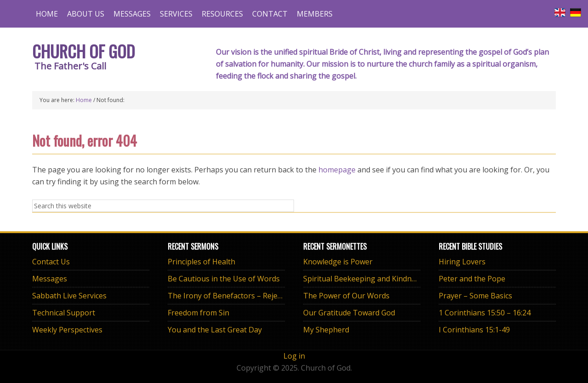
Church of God (84, 51)
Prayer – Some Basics (475, 296)
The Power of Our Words (346, 296)
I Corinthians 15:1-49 (474, 330)
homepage (337, 170)
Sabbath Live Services (69, 296)
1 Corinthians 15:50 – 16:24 (485, 313)
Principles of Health (201, 262)
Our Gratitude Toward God (349, 313)
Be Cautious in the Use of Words (224, 279)
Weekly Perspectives (67, 330)
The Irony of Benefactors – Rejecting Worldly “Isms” (257, 296)
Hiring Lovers (462, 262)
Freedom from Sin (198, 313)
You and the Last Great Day (215, 330)
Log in (294, 356)
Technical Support (64, 313)
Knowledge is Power (338, 262)
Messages (50, 279)
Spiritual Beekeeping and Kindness (363, 279)
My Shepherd (326, 330)
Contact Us (51, 262)
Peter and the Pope (472, 279)
